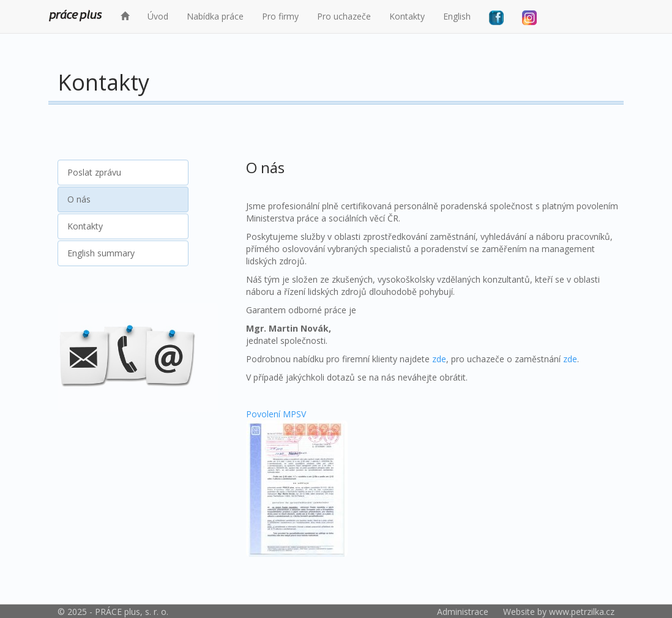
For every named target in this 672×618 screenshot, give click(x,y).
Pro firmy (280, 16)
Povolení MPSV (297, 482)
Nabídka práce (215, 16)
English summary (101, 253)
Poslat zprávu (94, 172)
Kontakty (407, 16)
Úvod (158, 16)
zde (439, 359)
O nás (79, 199)
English (457, 16)
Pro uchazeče (344, 16)
